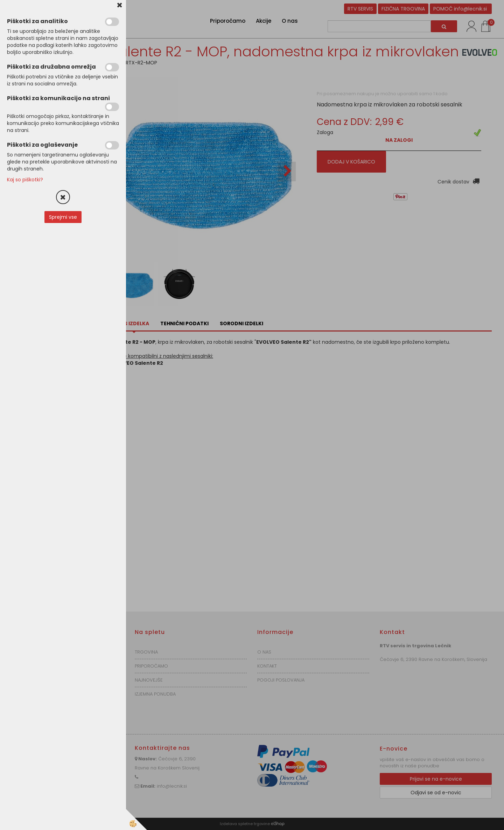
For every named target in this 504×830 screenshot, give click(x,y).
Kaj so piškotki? (25, 180)
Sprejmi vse (63, 217)
